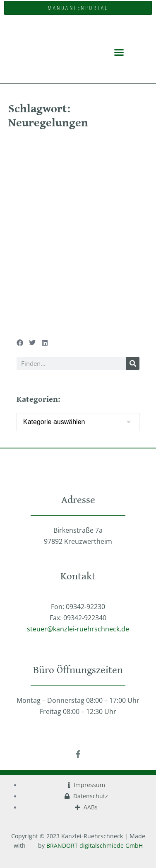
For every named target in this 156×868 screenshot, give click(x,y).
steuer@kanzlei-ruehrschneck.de (78, 629)
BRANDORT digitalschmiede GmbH (95, 845)
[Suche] (133, 363)
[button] (119, 52)
